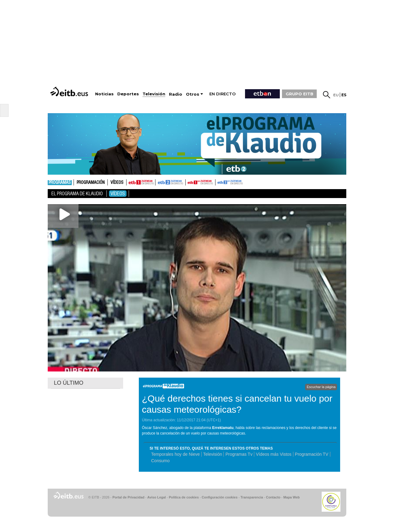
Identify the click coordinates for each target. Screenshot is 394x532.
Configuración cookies (219, 497)
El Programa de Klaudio (77, 194)
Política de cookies (184, 497)
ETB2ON (218, 182)
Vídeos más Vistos (274, 454)
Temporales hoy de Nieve (175, 454)
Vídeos (117, 183)
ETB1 (141, 182)
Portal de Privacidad (128, 497)
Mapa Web (291, 497)
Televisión (213, 454)
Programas (60, 183)
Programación (91, 183)
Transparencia (252, 497)
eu (336, 95)
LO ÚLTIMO (69, 383)
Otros (193, 94)
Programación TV (312, 454)
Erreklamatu (223, 428)
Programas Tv (239, 454)
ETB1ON (188, 182)
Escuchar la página (321, 387)
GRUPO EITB (300, 94)
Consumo (160, 461)
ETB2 (171, 182)
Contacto (273, 497)
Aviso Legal (157, 497)
